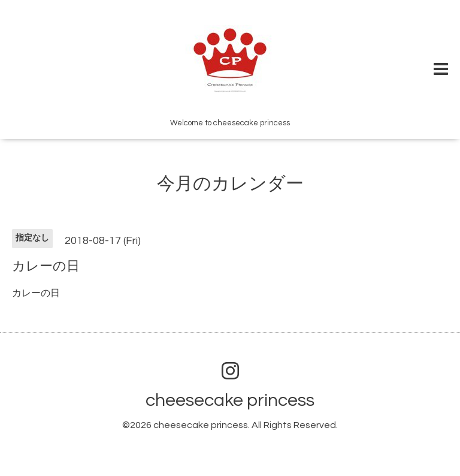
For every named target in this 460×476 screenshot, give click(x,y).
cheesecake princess (230, 400)
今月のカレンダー (230, 184)
